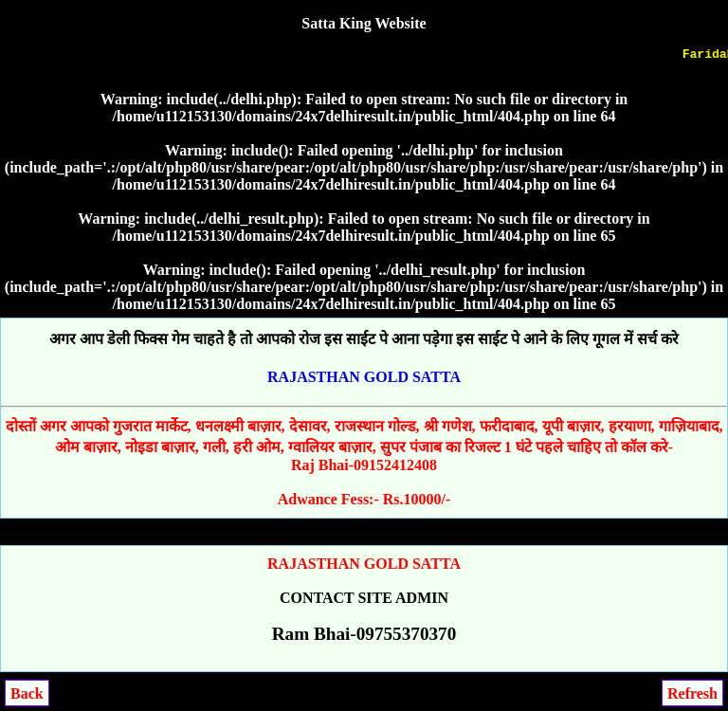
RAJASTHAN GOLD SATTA (364, 377)
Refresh (692, 693)
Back (27, 693)
